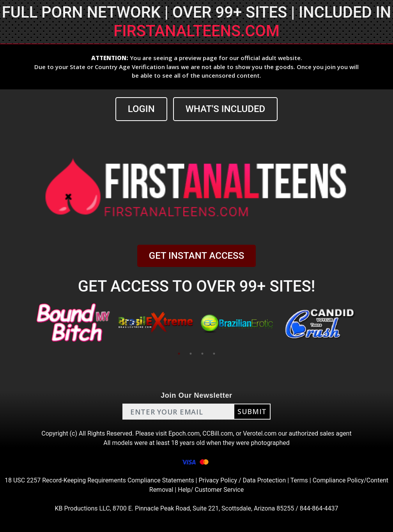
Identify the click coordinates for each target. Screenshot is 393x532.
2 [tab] (191, 354)
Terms (299, 480)
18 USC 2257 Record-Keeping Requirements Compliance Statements (99, 480)
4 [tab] (214, 354)
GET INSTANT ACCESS (196, 256)
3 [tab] (202, 354)
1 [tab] (179, 354)
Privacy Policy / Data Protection (242, 480)
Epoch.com (184, 433)
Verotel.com (260, 433)
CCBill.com (218, 433)
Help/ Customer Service (211, 490)
